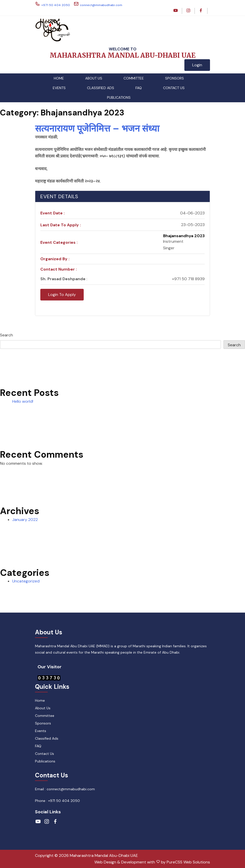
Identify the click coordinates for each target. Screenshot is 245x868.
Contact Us (174, 88)
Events (59, 88)
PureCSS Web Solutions (188, 862)
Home (59, 78)
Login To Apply (62, 295)
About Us (94, 78)
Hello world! (23, 401)
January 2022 (25, 520)
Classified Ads (101, 88)
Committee (134, 78)
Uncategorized (26, 581)
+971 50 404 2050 (52, 4)
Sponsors (174, 78)
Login (197, 65)
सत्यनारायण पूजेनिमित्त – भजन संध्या (97, 128)
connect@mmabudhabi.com (98, 4)
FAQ (139, 88)
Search (6, 335)
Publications (119, 97)
